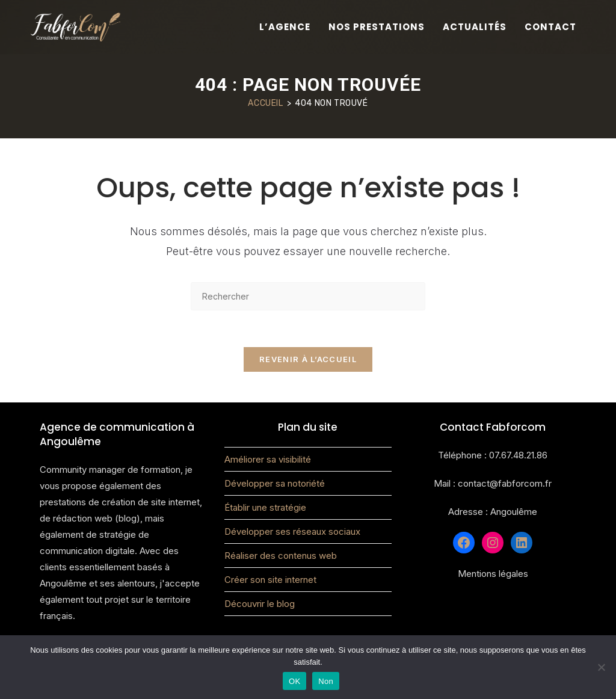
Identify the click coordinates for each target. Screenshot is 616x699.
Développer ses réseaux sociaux (292, 531)
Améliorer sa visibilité (268, 459)
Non (326, 681)
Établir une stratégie (265, 507)
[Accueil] (265, 103)
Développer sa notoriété (275, 483)
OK (294, 681)
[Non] (601, 667)
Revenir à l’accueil (308, 359)
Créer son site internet (270, 580)
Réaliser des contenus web (281, 556)
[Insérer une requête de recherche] (308, 296)
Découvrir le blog (260, 604)
